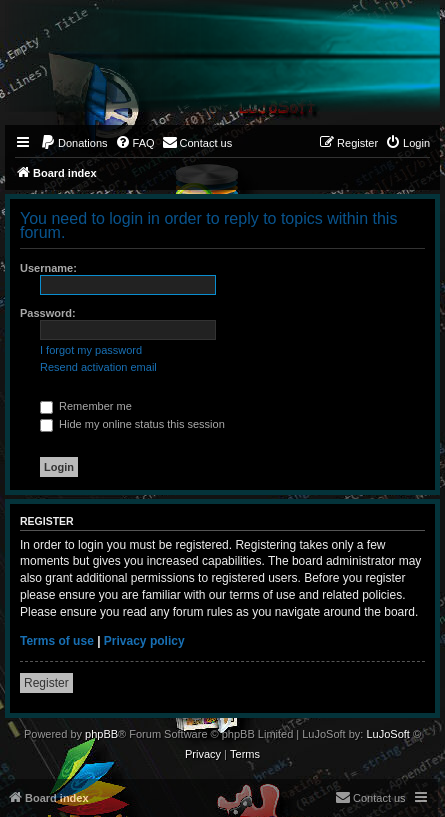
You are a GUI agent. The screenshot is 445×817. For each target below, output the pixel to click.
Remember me (86, 406)
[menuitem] (74, 143)
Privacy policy (144, 641)
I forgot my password (91, 350)
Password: (48, 313)
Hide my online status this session (132, 424)
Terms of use (57, 641)
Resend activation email (98, 367)
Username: (48, 268)
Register (46, 683)
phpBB (101, 734)
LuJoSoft (387, 734)
